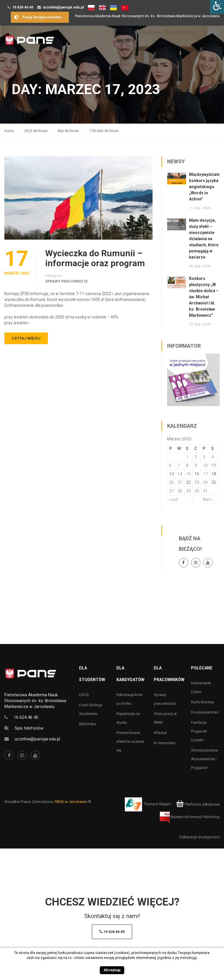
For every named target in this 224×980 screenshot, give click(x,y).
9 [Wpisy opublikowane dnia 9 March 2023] (196, 465)
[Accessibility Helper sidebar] (217, 7)
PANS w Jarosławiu (71, 802)
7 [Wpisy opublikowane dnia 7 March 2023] (179, 465)
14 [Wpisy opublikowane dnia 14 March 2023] (180, 474)
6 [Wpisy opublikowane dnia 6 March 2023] (170, 465)
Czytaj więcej (26, 338)
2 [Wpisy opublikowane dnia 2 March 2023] (196, 457)
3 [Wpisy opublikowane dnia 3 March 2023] (204, 457)
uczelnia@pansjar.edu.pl (63, 7)
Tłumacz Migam (157, 804)
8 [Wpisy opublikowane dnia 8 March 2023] (187, 465)
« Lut (174, 499)
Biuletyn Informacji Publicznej (190, 817)
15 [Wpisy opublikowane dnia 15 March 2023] (188, 474)
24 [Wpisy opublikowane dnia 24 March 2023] (205, 482)
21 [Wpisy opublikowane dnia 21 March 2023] (180, 482)
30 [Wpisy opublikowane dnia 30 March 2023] (197, 491)
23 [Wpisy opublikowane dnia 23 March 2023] (197, 482)
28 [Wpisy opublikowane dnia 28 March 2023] (180, 491)
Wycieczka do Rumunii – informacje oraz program (95, 258)
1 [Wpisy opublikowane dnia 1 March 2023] (187, 457)
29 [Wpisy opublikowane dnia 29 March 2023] (188, 491)
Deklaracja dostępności (199, 837)
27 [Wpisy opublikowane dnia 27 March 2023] (171, 491)
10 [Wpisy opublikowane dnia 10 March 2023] (205, 465)
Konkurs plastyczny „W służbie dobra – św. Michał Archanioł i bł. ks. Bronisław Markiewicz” (204, 297)
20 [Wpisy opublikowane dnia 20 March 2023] (171, 482)
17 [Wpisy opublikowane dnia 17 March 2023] (205, 474)
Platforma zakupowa (198, 804)
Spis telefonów (29, 728)
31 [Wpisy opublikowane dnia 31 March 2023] (205, 491)
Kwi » (208, 499)
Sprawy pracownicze (66, 281)
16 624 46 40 (23, 7)
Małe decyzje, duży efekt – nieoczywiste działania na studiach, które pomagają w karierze (204, 239)
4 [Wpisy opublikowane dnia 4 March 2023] (213, 457)
